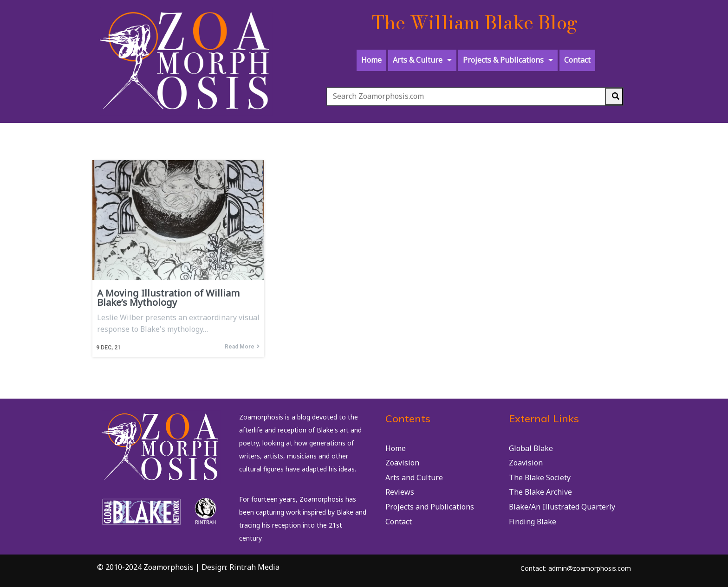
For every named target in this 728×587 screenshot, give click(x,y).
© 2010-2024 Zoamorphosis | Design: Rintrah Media (188, 567)
